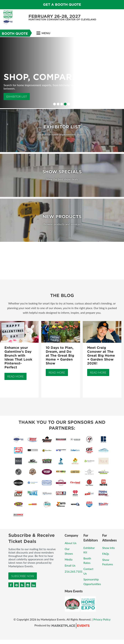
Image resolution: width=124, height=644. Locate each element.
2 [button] (58, 104)
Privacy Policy (102, 619)
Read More (15, 376)
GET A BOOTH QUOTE (62, 5)
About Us (71, 543)
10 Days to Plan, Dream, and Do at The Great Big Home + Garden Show (60, 355)
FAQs (106, 554)
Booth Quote (15, 34)
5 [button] (69, 104)
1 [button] (55, 104)
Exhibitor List (17, 96)
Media (69, 559)
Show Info (109, 548)
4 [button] (65, 104)
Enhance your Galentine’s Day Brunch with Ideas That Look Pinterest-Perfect (18, 357)
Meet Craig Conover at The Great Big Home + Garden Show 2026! (101, 355)
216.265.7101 (74, 571)
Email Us (70, 565)
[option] (62, 73)
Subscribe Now (23, 576)
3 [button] (62, 104)
